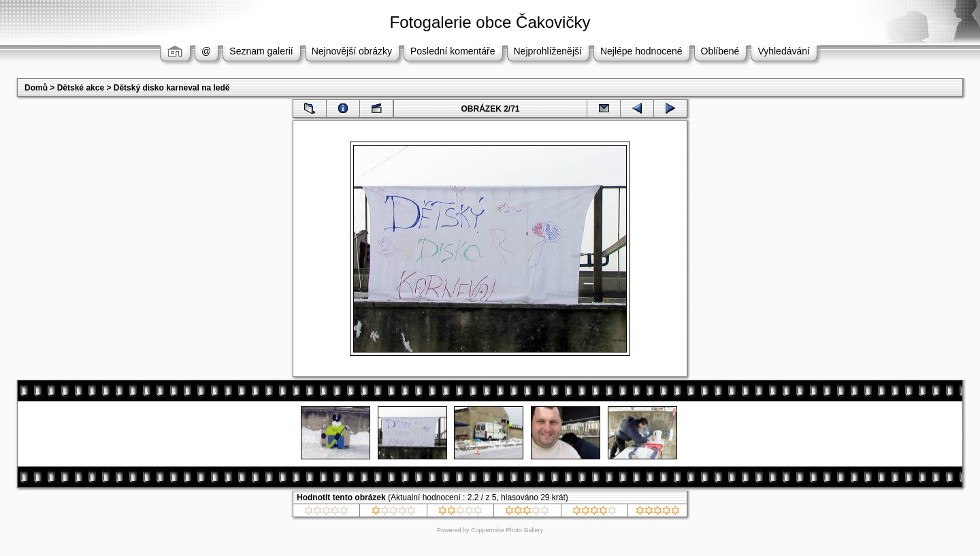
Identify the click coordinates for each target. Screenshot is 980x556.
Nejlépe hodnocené (641, 51)
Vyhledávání (784, 51)
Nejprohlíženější (548, 51)
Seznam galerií (261, 51)
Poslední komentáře (453, 51)
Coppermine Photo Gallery (507, 530)
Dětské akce (81, 88)
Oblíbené (720, 51)
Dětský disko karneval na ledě (172, 88)
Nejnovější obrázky (352, 51)
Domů (36, 88)
